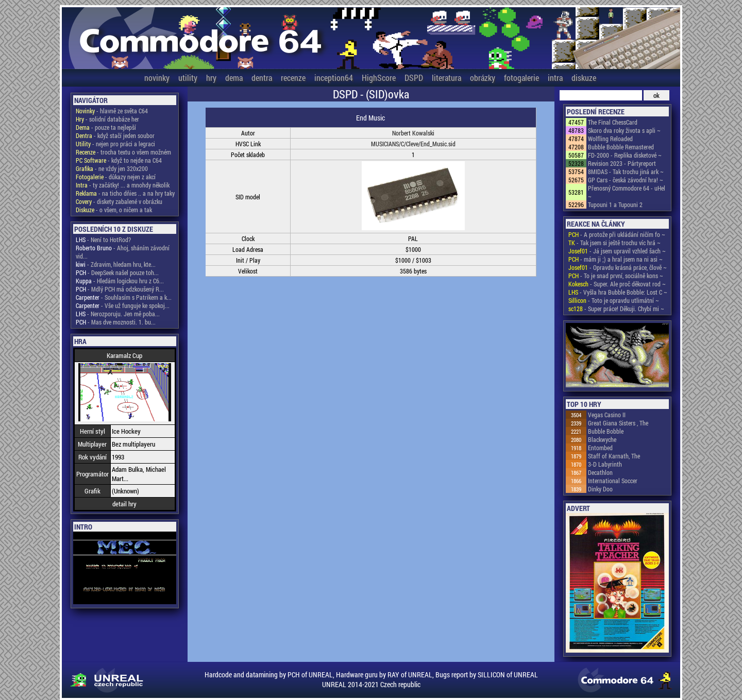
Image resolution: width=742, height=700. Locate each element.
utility (188, 78)
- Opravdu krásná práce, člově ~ (618, 267)
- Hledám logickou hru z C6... (120, 281)
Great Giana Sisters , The (618, 423)
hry (211, 78)
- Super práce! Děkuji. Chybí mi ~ (616, 309)
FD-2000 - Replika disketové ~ (625, 155)
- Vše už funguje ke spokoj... (123, 305)
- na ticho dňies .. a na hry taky (125, 193)
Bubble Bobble (606, 431)
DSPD (414, 78)
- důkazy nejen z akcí (116, 177)
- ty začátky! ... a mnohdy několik (123, 185)
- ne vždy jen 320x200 (112, 168)
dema (234, 78)
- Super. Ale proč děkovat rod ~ (617, 284)
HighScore (379, 78)
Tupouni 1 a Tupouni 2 (615, 204)
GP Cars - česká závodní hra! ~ (626, 180)
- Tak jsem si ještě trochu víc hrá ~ (614, 243)
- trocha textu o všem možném (123, 152)
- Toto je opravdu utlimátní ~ (614, 300)
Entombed (600, 448)
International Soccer (613, 481)
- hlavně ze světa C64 (112, 111)
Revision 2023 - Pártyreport (622, 163)
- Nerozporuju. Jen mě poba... (118, 314)
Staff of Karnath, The (614, 456)
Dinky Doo (600, 489)
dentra (262, 78)
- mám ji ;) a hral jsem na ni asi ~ (615, 259)
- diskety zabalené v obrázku (119, 201)
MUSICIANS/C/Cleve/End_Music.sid (413, 144)
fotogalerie (521, 78)
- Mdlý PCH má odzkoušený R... (120, 289)
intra (555, 78)
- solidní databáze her (107, 119)
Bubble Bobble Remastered (621, 147)
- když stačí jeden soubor (115, 135)
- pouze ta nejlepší (106, 127)
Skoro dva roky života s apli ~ (624, 130)
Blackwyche (602, 439)
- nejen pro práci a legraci (115, 144)
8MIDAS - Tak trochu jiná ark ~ (626, 172)
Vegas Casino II (607, 415)
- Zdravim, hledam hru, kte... (116, 264)
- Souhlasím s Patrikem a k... (124, 297)
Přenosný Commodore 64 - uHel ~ (627, 192)
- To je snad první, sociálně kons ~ (616, 276)
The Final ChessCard (613, 122)
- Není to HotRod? (103, 240)
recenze (293, 78)
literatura (446, 78)
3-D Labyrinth (605, 464)
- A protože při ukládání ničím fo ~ (617, 234)
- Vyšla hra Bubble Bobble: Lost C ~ (618, 292)
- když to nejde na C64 (119, 160)
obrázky (483, 78)
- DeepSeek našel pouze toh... (117, 272)
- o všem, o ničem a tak (114, 210)
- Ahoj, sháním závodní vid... (123, 252)
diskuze (584, 78)
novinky (157, 78)
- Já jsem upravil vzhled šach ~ (617, 251)
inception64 (334, 78)
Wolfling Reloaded (610, 139)
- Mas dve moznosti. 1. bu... (116, 322)
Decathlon (600, 472)
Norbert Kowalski (413, 133)
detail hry (124, 504)
